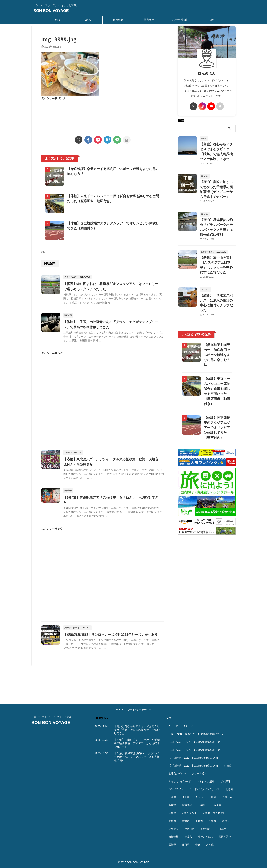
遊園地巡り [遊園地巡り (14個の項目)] (225, 837)
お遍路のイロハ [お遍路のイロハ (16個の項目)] (177, 774)
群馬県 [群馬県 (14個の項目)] (222, 829)
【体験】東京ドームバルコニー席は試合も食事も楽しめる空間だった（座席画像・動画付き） (217, 351)
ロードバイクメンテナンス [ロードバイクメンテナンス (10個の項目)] (204, 789)
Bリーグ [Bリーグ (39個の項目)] (173, 726)
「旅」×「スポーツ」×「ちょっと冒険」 (52, 717)
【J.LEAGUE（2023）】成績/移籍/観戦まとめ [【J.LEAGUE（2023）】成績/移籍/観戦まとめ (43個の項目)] (194, 750)
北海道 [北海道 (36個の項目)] (229, 789)
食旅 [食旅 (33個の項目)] (198, 845)
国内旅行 (149, 20)
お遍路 (87, 20)
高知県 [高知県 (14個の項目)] (210, 845)
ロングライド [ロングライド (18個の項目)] (176, 789)
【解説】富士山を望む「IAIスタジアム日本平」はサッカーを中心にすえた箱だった (217, 242)
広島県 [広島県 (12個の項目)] (172, 813)
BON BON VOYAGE (51, 11)
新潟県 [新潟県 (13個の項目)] (186, 821)
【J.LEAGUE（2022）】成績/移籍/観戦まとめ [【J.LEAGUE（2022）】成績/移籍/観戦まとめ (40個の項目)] (194, 742)
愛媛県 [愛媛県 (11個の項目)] (172, 821)
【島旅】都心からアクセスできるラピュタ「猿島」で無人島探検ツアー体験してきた (217, 148)
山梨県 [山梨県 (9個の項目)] (202, 805)
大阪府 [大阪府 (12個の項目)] (212, 797)
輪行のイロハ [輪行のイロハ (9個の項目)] (205, 837)
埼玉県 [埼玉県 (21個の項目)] (186, 797)
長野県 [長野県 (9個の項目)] (172, 845)
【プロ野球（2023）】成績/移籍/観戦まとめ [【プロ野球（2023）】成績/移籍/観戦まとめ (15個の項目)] (193, 766)
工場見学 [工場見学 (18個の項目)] (216, 805)
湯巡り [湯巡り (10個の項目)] (226, 821)
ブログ (211, 20)
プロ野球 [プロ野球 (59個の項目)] (225, 781)
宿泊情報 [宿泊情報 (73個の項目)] (187, 805)
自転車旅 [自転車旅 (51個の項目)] (174, 837)
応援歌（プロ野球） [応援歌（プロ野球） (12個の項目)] (214, 813)
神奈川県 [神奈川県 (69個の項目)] (189, 829)
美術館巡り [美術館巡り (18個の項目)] (207, 829)
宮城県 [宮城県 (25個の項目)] (172, 805)
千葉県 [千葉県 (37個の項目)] (172, 797)
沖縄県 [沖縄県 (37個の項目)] (212, 821)
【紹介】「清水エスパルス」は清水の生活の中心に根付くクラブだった (217, 273)
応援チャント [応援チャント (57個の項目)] (189, 813)
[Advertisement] (103, 116)
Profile (56, 20)
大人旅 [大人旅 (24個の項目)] (199, 797)
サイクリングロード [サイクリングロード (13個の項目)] (180, 781)
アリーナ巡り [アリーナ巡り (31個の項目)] (199, 774)
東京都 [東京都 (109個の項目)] (199, 821)
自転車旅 (118, 20)
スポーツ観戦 (180, 20)
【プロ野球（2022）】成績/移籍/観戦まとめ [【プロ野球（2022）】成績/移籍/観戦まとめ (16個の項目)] (193, 758)
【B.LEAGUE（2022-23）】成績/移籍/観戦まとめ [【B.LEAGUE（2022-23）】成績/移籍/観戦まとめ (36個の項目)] (196, 734)
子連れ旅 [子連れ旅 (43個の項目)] (227, 797)
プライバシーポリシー (139, 710)
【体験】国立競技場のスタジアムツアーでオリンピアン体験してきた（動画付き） (217, 384)
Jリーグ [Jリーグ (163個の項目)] (188, 726)
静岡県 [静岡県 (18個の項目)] (186, 845)
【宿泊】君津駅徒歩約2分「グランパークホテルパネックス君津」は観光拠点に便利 (217, 211)
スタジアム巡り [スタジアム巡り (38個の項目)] (206, 781)
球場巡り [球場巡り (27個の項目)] (174, 829)
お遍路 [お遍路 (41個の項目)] (228, 766)
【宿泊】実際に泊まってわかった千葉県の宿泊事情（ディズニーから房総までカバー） (217, 180)
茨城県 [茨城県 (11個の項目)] (188, 837)
